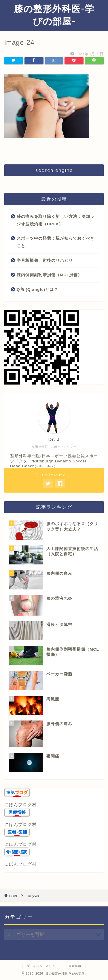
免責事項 (75, 966)
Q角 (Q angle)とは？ (37, 290)
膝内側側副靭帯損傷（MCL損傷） (49, 275)
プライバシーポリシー (43, 966)
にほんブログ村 (20, 805)
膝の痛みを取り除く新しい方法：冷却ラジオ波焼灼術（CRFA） (56, 220)
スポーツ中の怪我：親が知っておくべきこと (56, 242)
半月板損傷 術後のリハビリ (45, 261)
